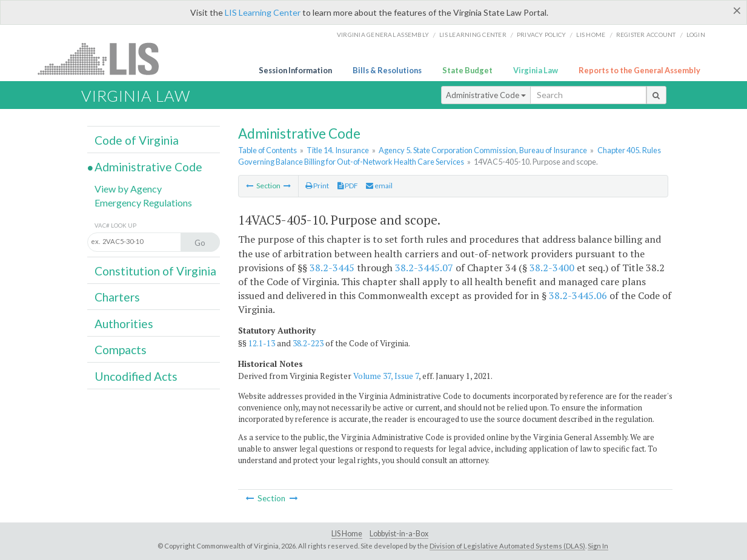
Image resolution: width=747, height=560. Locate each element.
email (379, 186)
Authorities (124, 324)
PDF (348, 186)
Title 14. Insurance (338, 150)
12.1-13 (262, 343)
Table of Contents (267, 150)
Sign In (598, 546)
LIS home (591, 35)
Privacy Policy (542, 35)
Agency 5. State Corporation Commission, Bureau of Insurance (483, 150)
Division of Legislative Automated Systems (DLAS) (507, 546)
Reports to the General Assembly (639, 70)
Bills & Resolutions (387, 70)
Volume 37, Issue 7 (386, 376)
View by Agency (128, 189)
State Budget (467, 70)
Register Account (646, 35)
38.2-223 (308, 343)
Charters (117, 297)
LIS (105, 58)
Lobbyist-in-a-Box (399, 534)
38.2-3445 (332, 268)
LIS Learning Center (263, 12)
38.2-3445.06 (578, 295)
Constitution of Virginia (155, 271)
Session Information (295, 70)
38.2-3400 (552, 268)
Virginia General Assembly (383, 35)
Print (317, 186)
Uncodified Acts (136, 376)
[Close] (737, 10)
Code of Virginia (137, 140)
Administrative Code (486, 95)
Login (696, 35)
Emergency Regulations (143, 203)
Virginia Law (536, 70)
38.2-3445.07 (424, 268)
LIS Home (347, 534)
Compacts (121, 350)
